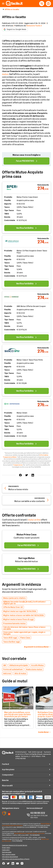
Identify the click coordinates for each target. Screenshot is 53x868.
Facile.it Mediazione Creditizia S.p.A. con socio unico (29, 833)
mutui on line (34, 520)
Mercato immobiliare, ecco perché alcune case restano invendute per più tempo (17, 714)
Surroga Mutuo (26, 558)
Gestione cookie (7, 852)
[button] (3, 4)
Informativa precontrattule (10, 857)
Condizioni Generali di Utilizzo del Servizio (15, 845)
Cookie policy (6, 850)
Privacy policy (6, 848)
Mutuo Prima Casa (26, 535)
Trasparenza (18, 465)
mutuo (5, 74)
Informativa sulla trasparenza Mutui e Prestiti (16, 859)
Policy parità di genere (9, 854)
